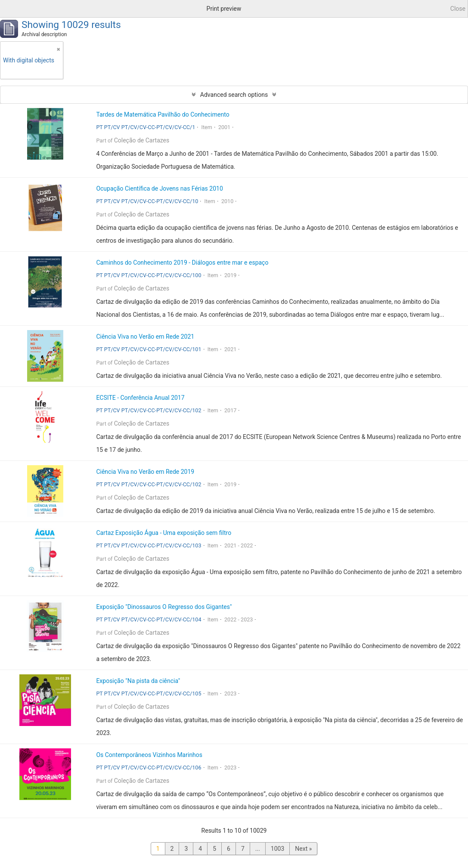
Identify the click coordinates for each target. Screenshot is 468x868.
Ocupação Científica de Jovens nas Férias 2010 (159, 188)
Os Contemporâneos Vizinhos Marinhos (149, 755)
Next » (303, 849)
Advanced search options (234, 95)
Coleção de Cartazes (142, 140)
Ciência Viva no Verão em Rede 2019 (145, 472)
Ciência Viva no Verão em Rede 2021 (145, 337)
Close (458, 9)
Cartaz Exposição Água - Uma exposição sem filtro (164, 533)
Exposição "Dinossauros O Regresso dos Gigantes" (164, 607)
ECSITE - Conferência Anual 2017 (140, 398)
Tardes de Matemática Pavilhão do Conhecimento (163, 114)
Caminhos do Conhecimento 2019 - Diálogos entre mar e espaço (182, 263)
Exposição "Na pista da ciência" (138, 681)
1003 (277, 849)
